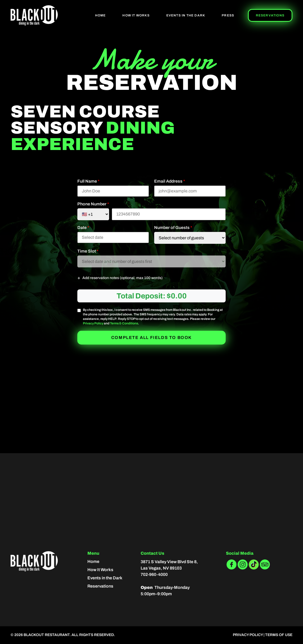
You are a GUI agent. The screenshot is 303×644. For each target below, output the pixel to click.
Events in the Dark (105, 578)
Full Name (88, 181)
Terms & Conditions (124, 323)
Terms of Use (279, 635)
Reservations (270, 15)
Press (228, 15)
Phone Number (93, 204)
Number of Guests (173, 228)
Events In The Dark (186, 15)
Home (101, 15)
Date (83, 228)
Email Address (170, 181)
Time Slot (88, 251)
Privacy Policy (93, 323)
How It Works (136, 15)
